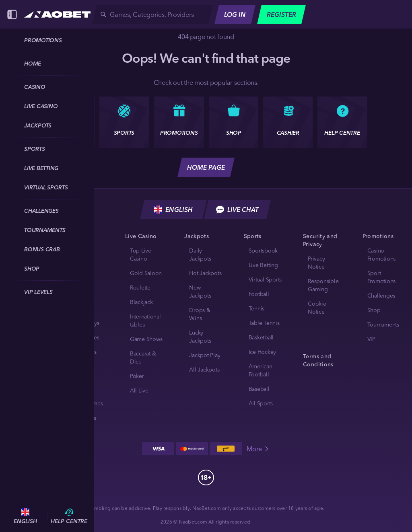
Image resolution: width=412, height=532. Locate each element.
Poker (137, 376)
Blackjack (141, 302)
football (259, 294)
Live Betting (263, 265)
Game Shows (146, 339)
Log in (235, 14)
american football (261, 370)
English (173, 210)
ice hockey (263, 352)
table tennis (264, 323)
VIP (371, 339)
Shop (374, 310)
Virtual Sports (265, 279)
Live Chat (237, 210)
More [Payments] (258, 449)
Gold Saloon (146, 273)
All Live (139, 390)
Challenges (381, 296)
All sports (261, 403)
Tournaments (383, 325)
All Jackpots (204, 370)
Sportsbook (263, 251)
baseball (259, 389)
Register (281, 14)
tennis (257, 308)
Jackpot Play (205, 355)
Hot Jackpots (205, 273)
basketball (261, 337)
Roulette (140, 288)
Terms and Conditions (318, 360)
